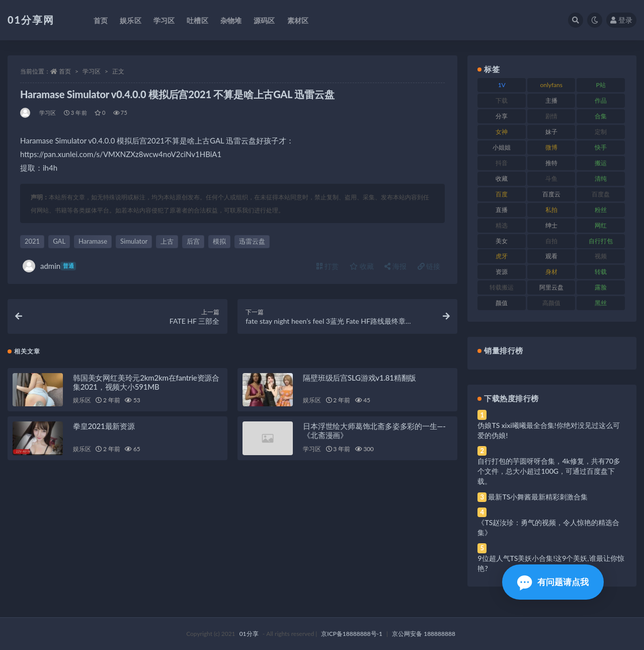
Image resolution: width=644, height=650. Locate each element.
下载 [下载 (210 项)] (502, 100)
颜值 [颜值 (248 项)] (502, 303)
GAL (59, 241)
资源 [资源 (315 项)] (502, 272)
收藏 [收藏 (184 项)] (502, 178)
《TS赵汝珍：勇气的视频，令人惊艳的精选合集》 (548, 527)
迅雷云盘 (252, 241)
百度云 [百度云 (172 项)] (551, 194)
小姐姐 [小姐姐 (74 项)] (502, 147)
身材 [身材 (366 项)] (551, 272)
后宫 (193, 241)
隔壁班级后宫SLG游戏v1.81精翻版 (359, 378)
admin (49, 266)
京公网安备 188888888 (424, 634)
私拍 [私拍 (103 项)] (551, 210)
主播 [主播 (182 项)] (551, 100)
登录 (621, 20)
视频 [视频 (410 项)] (601, 256)
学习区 (92, 71)
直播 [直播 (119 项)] (502, 210)
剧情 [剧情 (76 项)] (551, 116)
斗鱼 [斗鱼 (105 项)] (551, 178)
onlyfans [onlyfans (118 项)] (551, 85)
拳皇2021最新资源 (104, 427)
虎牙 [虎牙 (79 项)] (502, 256)
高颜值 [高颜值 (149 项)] (551, 303)
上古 (167, 241)
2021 (32, 241)
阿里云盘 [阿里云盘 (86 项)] (551, 287)
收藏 (362, 266)
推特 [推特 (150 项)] (551, 163)
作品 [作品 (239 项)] (601, 100)
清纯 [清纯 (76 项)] (601, 178)
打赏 (328, 266)
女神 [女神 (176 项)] (502, 132)
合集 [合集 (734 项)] (601, 116)
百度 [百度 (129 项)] (502, 194)
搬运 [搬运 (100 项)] (601, 163)
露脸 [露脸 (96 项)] (601, 287)
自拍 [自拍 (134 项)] (551, 241)
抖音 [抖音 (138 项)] (502, 163)
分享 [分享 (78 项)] (502, 116)
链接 (429, 266)
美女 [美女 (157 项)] (502, 241)
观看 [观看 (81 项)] (551, 256)
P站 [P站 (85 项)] (601, 85)
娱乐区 (82, 401)
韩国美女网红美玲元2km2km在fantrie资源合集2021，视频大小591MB (146, 383)
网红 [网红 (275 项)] (601, 225)
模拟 (219, 241)
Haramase (93, 241)
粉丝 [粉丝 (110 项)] (601, 210)
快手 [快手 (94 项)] (601, 147)
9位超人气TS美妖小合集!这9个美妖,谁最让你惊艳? (551, 563)
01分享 (249, 634)
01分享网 (31, 20)
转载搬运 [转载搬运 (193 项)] (502, 287)
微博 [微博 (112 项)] (551, 147)
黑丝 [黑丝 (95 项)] (601, 303)
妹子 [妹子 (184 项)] (551, 132)
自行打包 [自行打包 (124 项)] (601, 241)
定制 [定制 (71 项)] (601, 132)
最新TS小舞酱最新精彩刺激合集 (538, 497)
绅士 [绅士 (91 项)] (551, 225)
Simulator (134, 241)
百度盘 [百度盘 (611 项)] (601, 194)
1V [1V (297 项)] (502, 85)
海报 (395, 266)
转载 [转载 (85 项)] (601, 272)
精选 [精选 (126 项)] (502, 225)
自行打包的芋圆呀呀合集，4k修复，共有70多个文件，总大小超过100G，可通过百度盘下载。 (549, 471)
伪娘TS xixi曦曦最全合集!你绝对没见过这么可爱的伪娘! (548, 430)
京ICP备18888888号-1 (352, 634)
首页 (65, 71)
